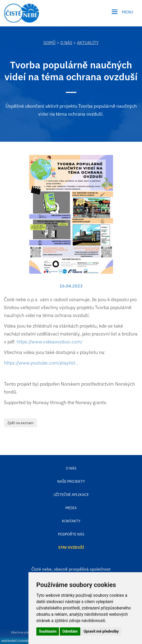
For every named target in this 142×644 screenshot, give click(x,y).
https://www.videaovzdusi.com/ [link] (50, 342)
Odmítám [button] (70, 631)
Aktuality (88, 42)
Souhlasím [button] (48, 631)
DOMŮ (50, 42)
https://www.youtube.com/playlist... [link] (41, 363)
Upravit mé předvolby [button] (101, 631)
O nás (66, 42)
